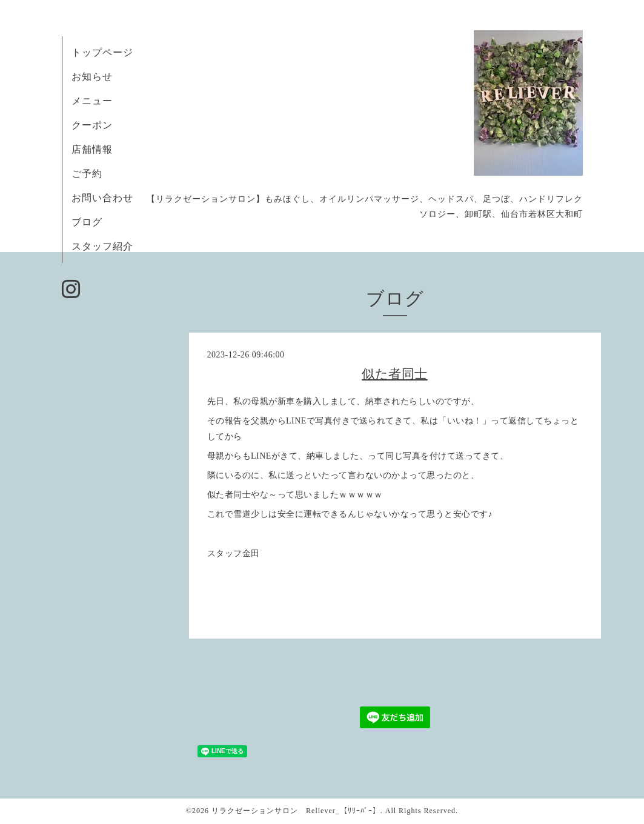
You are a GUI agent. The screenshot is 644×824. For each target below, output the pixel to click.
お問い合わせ (102, 198)
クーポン (92, 125)
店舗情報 (92, 149)
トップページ (102, 52)
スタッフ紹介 (102, 246)
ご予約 (92, 174)
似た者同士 (395, 374)
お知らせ (92, 77)
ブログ (87, 222)
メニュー (92, 101)
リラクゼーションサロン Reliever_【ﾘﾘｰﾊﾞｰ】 (296, 811)
